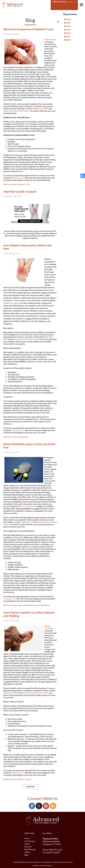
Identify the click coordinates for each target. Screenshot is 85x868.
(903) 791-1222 (59, 2)
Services (28, 847)
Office (27, 844)
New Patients (30, 849)
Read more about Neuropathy (16, 440)
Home (27, 838)
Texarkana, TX (18, 181)
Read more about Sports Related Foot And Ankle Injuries (27, 608)
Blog (26, 855)
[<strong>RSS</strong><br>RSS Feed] (58, 25)
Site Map (36, 866)
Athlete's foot (50, 43)
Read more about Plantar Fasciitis (17, 782)
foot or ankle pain (28, 509)
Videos (27, 852)
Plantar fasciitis (48, 630)
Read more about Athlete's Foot (16, 187)
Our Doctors (30, 841)
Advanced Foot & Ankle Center (16, 114)
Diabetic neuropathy (12, 306)
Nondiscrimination (46, 866)
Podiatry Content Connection (62, 862)
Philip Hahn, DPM (40, 112)
